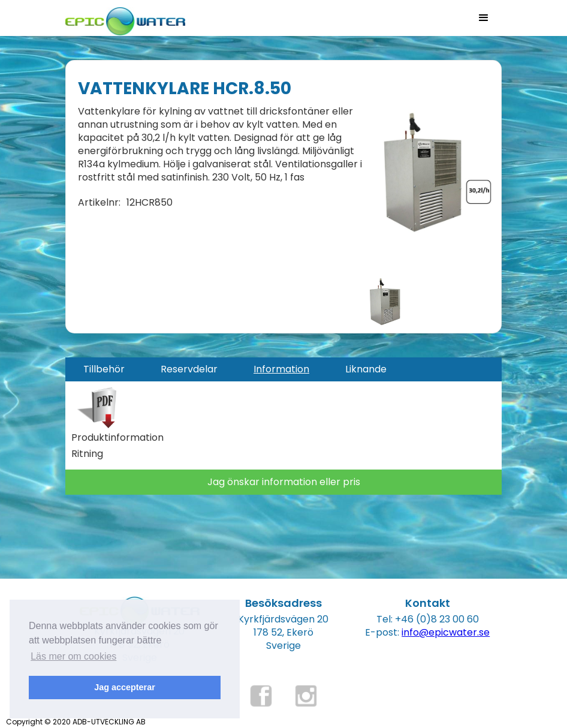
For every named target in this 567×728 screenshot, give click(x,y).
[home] (125, 18)
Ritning (87, 454)
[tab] (104, 369)
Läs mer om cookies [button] (73, 656)
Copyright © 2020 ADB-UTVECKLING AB (76, 722)
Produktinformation (117, 438)
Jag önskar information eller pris (284, 482)
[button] (484, 18)
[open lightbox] (432, 172)
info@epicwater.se (446, 632)
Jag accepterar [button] (125, 687)
